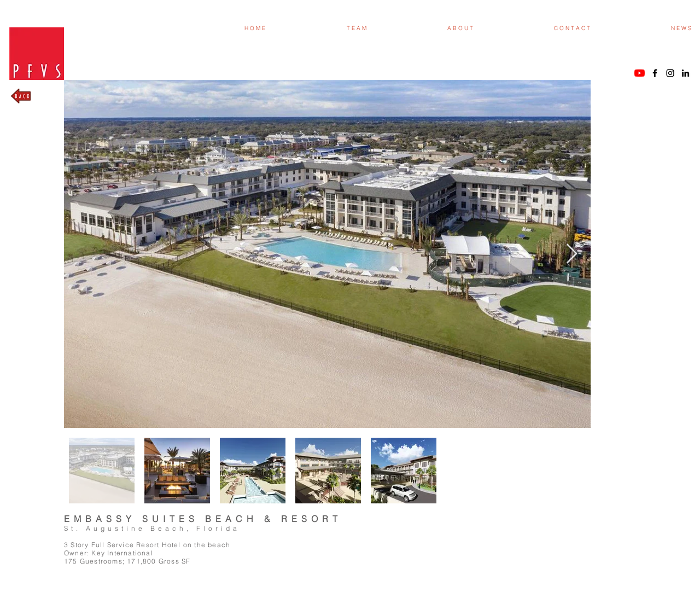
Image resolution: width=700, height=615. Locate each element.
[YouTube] (640, 73)
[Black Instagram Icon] (670, 73)
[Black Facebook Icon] (655, 73)
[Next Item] (572, 254)
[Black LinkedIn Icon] (686, 73)
